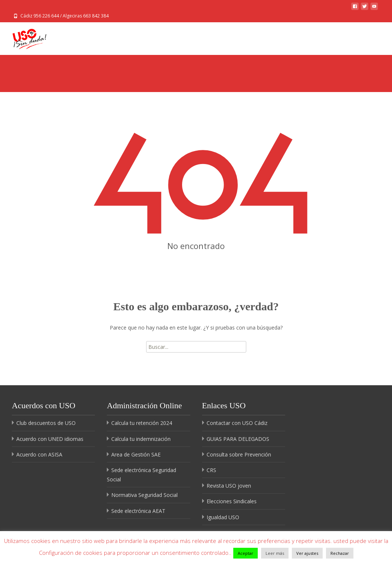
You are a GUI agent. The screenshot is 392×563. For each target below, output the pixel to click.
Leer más (275, 553)
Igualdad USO (223, 517)
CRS (211, 470)
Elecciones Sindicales (232, 501)
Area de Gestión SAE (136, 454)
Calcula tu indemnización (141, 439)
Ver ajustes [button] (307, 553)
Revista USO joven (229, 486)
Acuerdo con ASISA (39, 454)
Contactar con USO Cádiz (237, 423)
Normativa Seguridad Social (144, 495)
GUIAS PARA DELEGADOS (238, 439)
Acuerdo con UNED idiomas (50, 439)
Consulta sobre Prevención (239, 454)
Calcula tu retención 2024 (142, 423)
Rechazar (340, 553)
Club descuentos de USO (46, 423)
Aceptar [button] (246, 553)
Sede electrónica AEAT (138, 511)
